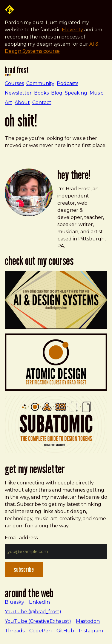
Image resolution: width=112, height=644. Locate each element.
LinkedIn (39, 602)
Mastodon (88, 621)
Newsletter (18, 93)
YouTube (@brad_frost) (33, 612)
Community (40, 83)
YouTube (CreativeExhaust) (38, 621)
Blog (57, 93)
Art (9, 102)
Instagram (91, 631)
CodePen (40, 631)
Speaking (76, 93)
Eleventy (72, 30)
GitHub (65, 631)
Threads (15, 631)
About (22, 102)
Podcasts (67, 83)
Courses (14, 83)
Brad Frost (17, 71)
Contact (42, 102)
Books (41, 93)
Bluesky (14, 602)
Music (96, 93)
